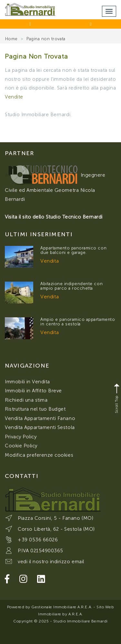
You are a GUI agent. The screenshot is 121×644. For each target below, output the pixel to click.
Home (11, 39)
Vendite (14, 97)
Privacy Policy (21, 437)
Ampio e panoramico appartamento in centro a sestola (78, 322)
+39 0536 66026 (38, 540)
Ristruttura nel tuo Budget (35, 409)
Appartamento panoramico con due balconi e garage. (73, 250)
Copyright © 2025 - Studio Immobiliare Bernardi (60, 621)
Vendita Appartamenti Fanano (40, 418)
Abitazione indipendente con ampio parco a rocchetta (71, 286)
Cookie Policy (21, 446)
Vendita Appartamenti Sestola (40, 427)
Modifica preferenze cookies (39, 455)
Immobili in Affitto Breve (33, 391)
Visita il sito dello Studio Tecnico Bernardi (54, 217)
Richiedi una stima (26, 400)
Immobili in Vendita (27, 382)
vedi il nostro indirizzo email (51, 562)
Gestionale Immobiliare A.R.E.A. (62, 607)
